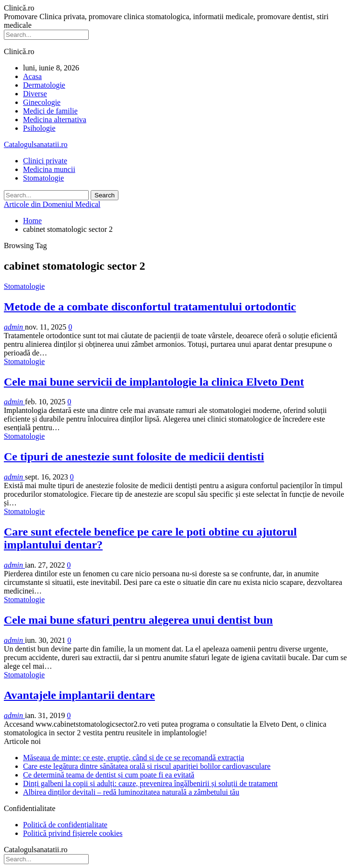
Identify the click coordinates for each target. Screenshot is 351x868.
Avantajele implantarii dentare (79, 695)
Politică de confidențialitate (65, 825)
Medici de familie (50, 111)
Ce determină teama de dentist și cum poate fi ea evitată (109, 775)
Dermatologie (44, 85)
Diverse (35, 94)
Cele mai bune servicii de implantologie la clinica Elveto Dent (154, 382)
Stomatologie (43, 178)
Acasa (32, 76)
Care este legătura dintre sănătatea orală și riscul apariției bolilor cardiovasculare (147, 766)
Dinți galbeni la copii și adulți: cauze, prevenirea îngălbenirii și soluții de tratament (150, 783)
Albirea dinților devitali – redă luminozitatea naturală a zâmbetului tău (131, 792)
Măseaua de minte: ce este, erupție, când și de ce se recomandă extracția (134, 758)
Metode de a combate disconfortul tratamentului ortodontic (150, 307)
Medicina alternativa (55, 120)
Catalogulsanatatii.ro (36, 144)
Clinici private (45, 161)
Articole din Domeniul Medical (52, 204)
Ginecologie (42, 102)
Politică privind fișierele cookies (73, 833)
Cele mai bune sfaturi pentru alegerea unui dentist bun (138, 620)
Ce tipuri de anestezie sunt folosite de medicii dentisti (134, 457)
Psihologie (39, 128)
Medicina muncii (49, 169)
